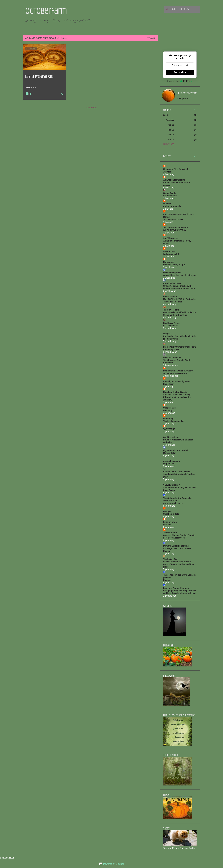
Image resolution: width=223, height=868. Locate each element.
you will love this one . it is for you (180, 275)
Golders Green (170, 196)
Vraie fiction (169, 251)
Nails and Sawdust (172, 358)
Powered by (180, 81)
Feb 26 (171, 125)
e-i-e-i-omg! (169, 418)
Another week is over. (174, 503)
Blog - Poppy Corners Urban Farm (179, 347)
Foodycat (168, 511)
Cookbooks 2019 (171, 514)
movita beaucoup (171, 461)
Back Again (169, 384)
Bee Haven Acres (171, 323)
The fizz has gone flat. (174, 421)
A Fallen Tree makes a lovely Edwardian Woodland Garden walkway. (177, 397)
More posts (91, 108)
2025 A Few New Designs (175, 373)
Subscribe (180, 72)
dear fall (167, 525)
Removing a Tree (171, 349)
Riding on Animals (172, 206)
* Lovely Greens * (171, 485)
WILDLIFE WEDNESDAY (175, 230)
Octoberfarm (46, 11)
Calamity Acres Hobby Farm (177, 381)
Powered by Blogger (111, 864)
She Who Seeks (171, 238)
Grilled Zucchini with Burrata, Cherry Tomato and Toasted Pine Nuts (179, 564)
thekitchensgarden (172, 273)
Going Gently (170, 193)
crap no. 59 (169, 464)
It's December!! (170, 326)
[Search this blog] (185, 9)
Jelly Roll (168, 172)
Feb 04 (171, 140)
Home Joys (169, 262)
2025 (165, 115)
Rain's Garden (170, 297)
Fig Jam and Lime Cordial (175, 450)
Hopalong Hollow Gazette (175, 392)
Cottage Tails (169, 408)
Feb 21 (171, 130)
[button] (62, 94)
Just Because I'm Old (173, 220)
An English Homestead (174, 180)
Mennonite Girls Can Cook (176, 169)
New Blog (168, 410)
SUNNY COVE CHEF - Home (177, 472)
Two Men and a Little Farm (176, 228)
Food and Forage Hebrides (176, 588)
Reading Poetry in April (174, 265)
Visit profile (183, 98)
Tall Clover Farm (171, 310)
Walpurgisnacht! (171, 254)
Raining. (167, 580)
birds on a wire (170, 522)
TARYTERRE (169, 429)
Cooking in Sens (171, 437)
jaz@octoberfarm (187, 93)
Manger (167, 334)
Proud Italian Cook (172, 283)
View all (151, 38)
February (170, 120)
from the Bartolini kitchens (176, 546)
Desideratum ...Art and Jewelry (178, 371)
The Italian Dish (171, 559)
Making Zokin (170, 453)
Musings (167, 204)
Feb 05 (171, 135)
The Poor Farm (170, 533)
